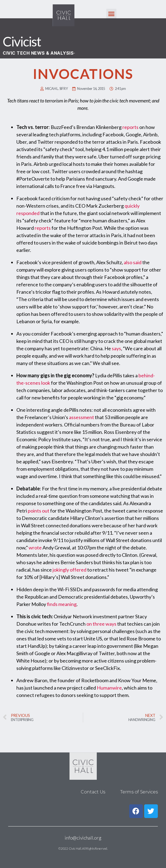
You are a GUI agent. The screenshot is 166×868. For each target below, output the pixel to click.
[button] (111, 14)
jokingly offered (70, 570)
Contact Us (93, 792)
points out (39, 511)
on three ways (101, 624)
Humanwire (109, 688)
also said (133, 262)
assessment (82, 417)
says (116, 348)
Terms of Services (139, 792)
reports (130, 127)
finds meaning (62, 604)
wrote (35, 548)
